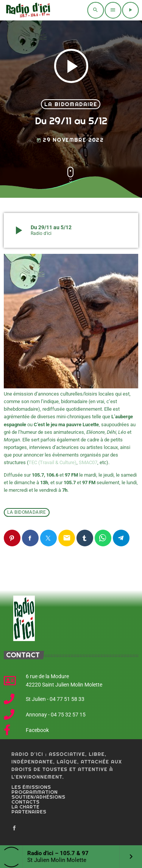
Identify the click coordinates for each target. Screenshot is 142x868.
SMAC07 (88, 462)
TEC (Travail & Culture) (52, 462)
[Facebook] (14, 828)
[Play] (130, 10)
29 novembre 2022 (70, 140)
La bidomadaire (71, 104)
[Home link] (27, 10)
